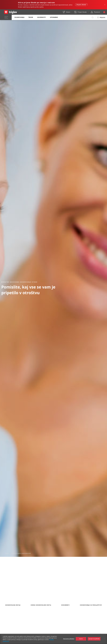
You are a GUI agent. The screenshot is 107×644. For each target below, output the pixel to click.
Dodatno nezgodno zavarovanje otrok (21, 553)
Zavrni (81, 639)
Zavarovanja (19, 17)
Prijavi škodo (81, 5)
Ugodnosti (42, 17)
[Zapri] (104, 639)
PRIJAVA (102, 17)
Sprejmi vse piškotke (94, 639)
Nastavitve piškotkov (69, 639)
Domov (7, 553)
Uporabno (54, 17)
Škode (31, 17)
